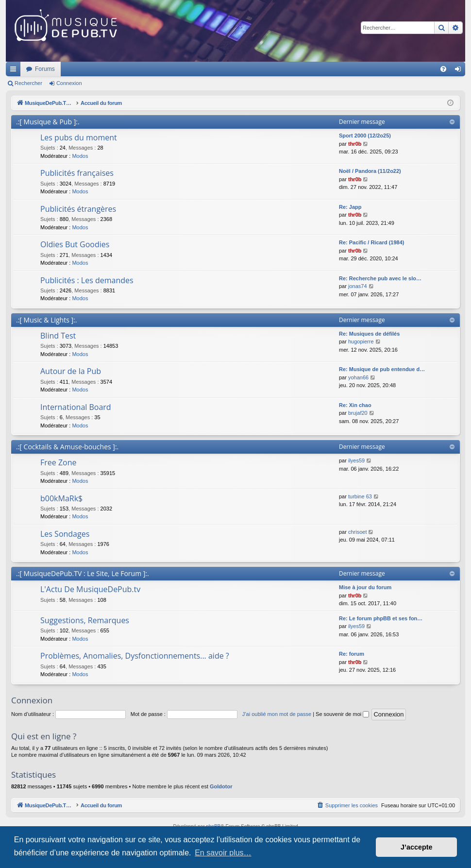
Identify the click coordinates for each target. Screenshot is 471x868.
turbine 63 (360, 496)
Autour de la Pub (71, 371)
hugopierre (361, 341)
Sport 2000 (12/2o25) (365, 136)
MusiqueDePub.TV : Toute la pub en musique (85, 69)
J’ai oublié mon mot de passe (277, 714)
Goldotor (221, 786)
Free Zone (59, 462)
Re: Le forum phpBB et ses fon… (381, 618)
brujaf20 (358, 413)
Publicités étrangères (78, 209)
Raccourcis (15, 71)
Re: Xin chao (355, 405)
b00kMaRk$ (61, 498)
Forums (174, 69)
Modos (80, 156)
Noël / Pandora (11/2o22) (370, 171)
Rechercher (28, 83)
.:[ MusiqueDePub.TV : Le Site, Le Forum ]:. (83, 573)
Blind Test (58, 336)
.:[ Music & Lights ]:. (46, 320)
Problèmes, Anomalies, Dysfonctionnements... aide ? (135, 656)
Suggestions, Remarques (85, 620)
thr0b (355, 144)
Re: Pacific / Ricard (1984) (372, 242)
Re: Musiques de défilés (369, 334)
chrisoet (358, 532)
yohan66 (358, 377)
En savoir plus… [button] (223, 853)
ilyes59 (356, 460)
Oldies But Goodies (75, 244)
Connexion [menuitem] (460, 71)
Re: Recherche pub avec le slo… (380, 278)
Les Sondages (65, 534)
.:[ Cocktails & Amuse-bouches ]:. (67, 447)
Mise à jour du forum (365, 587)
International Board (76, 407)
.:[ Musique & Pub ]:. (48, 122)
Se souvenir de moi (342, 714)
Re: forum (352, 654)
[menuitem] (443, 69)
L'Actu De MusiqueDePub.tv (90, 589)
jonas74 (358, 286)
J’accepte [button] (417, 847)
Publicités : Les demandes (87, 280)
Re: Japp (350, 207)
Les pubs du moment (79, 137)
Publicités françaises (77, 173)
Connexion (69, 83)
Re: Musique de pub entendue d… (382, 369)
